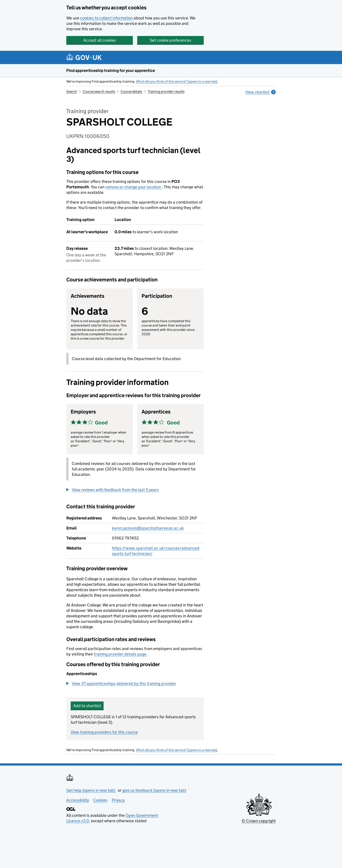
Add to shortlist (87, 706)
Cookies (100, 800)
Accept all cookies (100, 40)
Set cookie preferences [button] (171, 40)
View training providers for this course (104, 732)
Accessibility (78, 800)
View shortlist (261, 92)
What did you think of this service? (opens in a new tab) (177, 81)
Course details (131, 91)
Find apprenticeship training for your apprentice (111, 71)
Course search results (99, 91)
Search (72, 91)
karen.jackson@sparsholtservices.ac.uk (148, 528)
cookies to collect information (106, 18)
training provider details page (121, 654)
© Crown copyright (259, 821)
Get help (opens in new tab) (91, 790)
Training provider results (166, 91)
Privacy (118, 800)
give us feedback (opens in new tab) (154, 790)
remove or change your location (134, 187)
